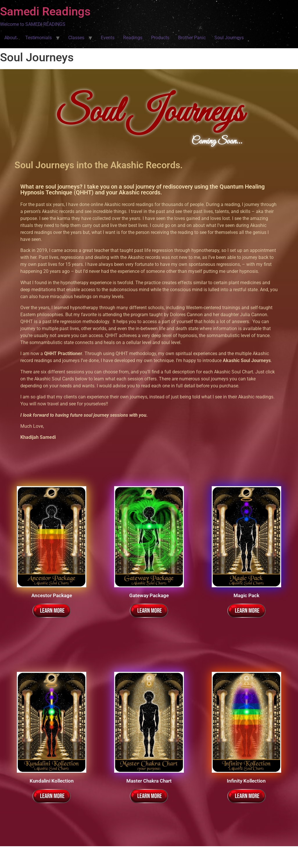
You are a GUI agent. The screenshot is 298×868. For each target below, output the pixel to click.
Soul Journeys (229, 38)
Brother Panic (192, 38)
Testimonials (38, 38)
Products (160, 38)
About (10, 38)
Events (108, 38)
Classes (76, 38)
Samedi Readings (45, 11)
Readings (133, 38)
